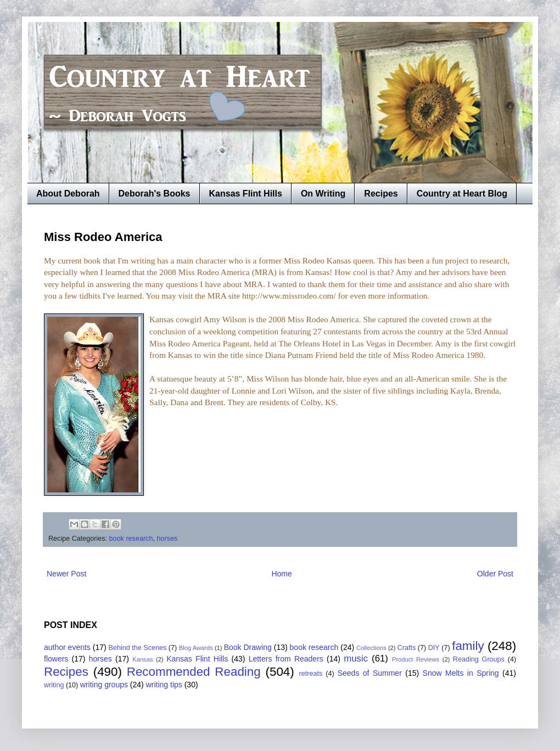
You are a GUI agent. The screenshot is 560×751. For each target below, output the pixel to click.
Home (281, 574)
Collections (371, 648)
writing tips (164, 685)
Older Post (495, 574)
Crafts (407, 648)
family (468, 646)
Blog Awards (196, 648)
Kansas (142, 659)
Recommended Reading (194, 672)
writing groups (104, 685)
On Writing (323, 194)
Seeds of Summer (370, 673)
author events (67, 647)
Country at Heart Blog (462, 194)
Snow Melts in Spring (461, 673)
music (356, 658)
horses (167, 539)
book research (131, 539)
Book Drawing (248, 647)
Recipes (381, 194)
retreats (311, 674)
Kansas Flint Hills (246, 194)
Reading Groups (479, 659)
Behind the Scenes (138, 648)
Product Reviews (416, 659)
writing (54, 685)
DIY (434, 648)
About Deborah (68, 194)
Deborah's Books (155, 194)
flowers (56, 659)
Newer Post (66, 574)
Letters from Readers (286, 659)
